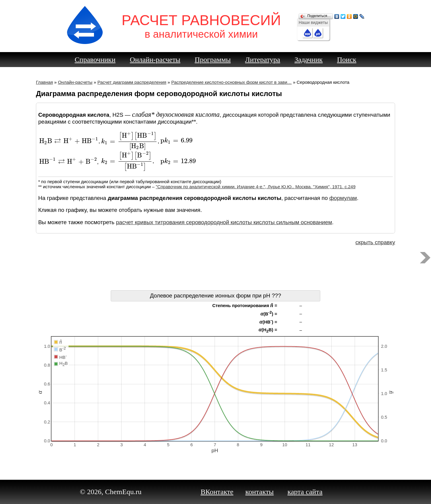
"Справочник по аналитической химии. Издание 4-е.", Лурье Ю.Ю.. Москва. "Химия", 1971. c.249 (255, 187)
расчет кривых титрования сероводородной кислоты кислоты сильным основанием (224, 222)
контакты (260, 492)
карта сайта (305, 492)
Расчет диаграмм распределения (132, 82)
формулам (343, 198)
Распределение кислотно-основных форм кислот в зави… (231, 82)
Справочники (95, 60)
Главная (44, 82)
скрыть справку (375, 242)
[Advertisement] (215, 269)
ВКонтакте (217, 492)
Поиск (347, 60)
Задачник (309, 60)
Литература (263, 60)
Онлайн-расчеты (155, 60)
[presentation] (69, 141)
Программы (213, 60)
